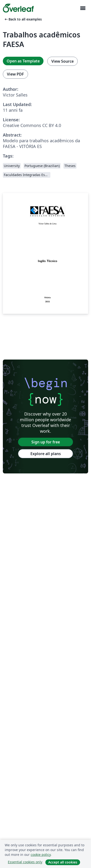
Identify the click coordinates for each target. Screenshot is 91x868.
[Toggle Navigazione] (83, 8)
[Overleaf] (18, 8)
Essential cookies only (25, 862)
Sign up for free (46, 442)
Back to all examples (23, 19)
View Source (62, 61)
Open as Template (23, 61)
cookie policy (41, 855)
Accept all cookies (63, 862)
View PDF (15, 74)
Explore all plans (46, 454)
